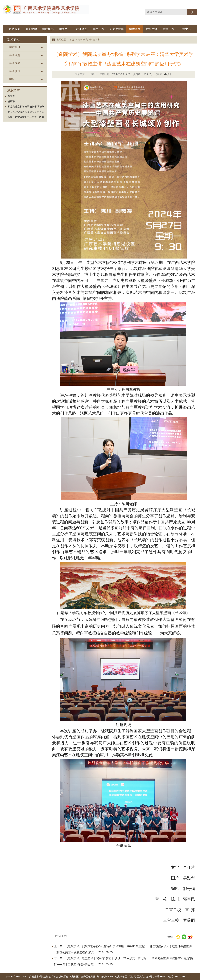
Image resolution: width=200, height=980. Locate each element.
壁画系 (11, 101)
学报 (12, 79)
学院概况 (48, 29)
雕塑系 (11, 96)
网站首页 (14, 29)
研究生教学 (117, 29)
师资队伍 (65, 29)
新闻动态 (82, 29)
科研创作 (15, 71)
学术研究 (135, 29)
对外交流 (152, 29)
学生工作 (98, 29)
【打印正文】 (61, 936)
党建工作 (168, 29)
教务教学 (31, 29)
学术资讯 (15, 47)
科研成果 (15, 63)
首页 (72, 40)
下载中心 (185, 29)
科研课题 (15, 55)
